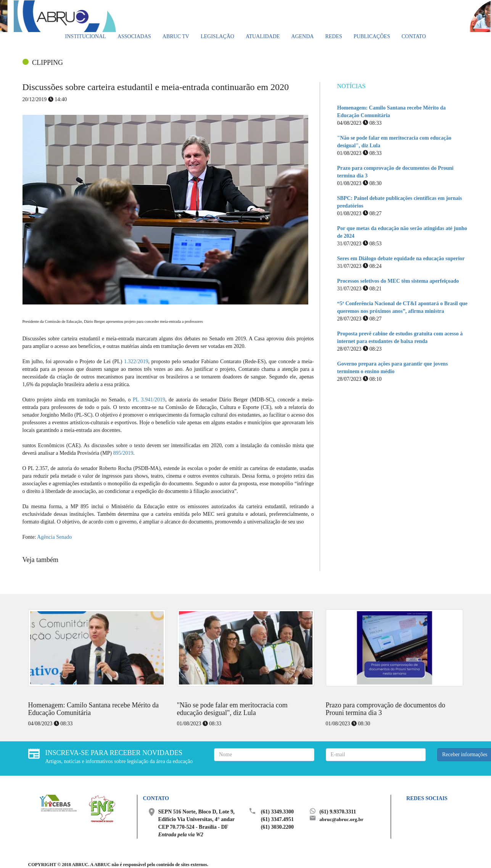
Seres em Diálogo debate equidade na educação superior (401, 258)
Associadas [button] (134, 36)
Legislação (217, 36)
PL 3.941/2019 (149, 400)
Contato (414, 36)
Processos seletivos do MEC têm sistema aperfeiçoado (398, 281)
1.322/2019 (136, 362)
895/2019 (123, 453)
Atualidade (263, 36)
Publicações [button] (372, 36)
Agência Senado (54, 537)
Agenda (302, 36)
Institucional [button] (86, 36)
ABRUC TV (176, 36)
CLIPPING (47, 63)
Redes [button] (333, 36)
